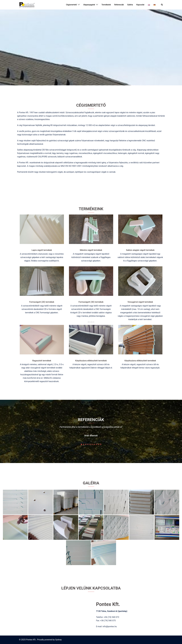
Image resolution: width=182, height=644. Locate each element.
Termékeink (106, 5)
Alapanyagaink (89, 5)
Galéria (130, 5)
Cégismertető (71, 5)
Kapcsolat (140, 5)
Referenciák (119, 5)
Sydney (58, 640)
